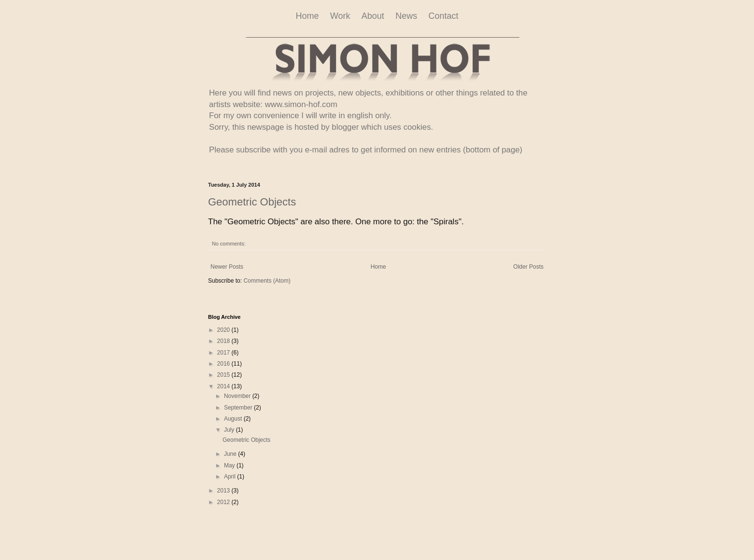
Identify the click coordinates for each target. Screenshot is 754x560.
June (231, 454)
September (239, 408)
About (373, 16)
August (234, 419)
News (406, 16)
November (238, 396)
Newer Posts (227, 267)
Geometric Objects (252, 202)
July (230, 430)
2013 (224, 491)
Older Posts (528, 267)
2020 (224, 330)
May (230, 465)
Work (340, 16)
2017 (224, 353)
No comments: (229, 244)
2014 (224, 386)
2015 (224, 375)
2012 (224, 502)
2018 (224, 341)
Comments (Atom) (267, 281)
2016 (224, 364)
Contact (444, 16)
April (230, 477)
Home (307, 16)
